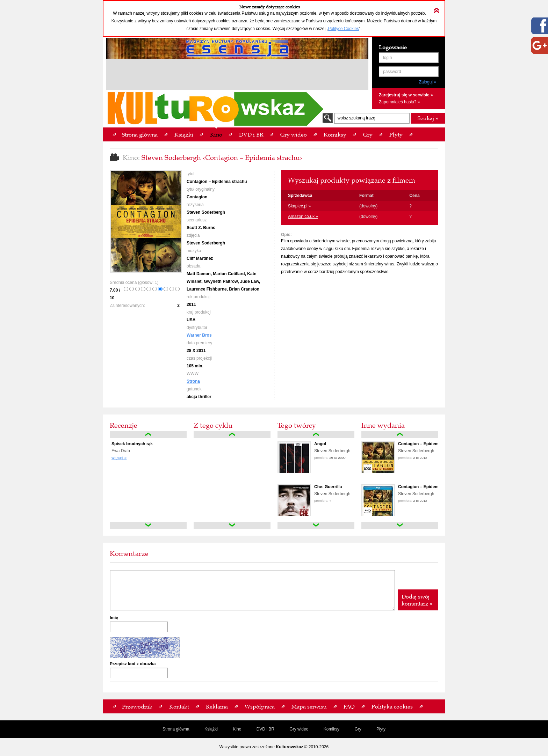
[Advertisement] (237, 75)
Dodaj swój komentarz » (417, 600)
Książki (211, 729)
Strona (193, 381)
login (387, 58)
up (148, 434)
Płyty (381, 729)
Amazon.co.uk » (303, 216)
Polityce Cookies (343, 29)
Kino (237, 729)
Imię (114, 618)
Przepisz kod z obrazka (133, 664)
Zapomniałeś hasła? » (399, 102)
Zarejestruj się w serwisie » (406, 95)
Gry (358, 729)
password (392, 72)
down (148, 525)
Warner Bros (199, 335)
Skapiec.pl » (299, 206)
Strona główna (176, 729)
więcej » (119, 458)
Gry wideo (299, 729)
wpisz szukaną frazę (356, 118)
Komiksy (331, 729)
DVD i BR (265, 729)
